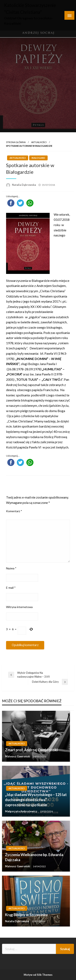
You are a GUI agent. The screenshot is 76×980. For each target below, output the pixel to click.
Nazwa (11, 568)
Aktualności (39, 142)
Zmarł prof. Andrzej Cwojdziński (31, 750)
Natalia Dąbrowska (24, 185)
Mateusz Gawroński (18, 756)
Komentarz (14, 511)
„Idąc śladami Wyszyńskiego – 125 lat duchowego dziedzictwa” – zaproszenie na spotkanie (36, 800)
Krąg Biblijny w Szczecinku (26, 915)
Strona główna (16, 142)
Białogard (38, 158)
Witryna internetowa (19, 607)
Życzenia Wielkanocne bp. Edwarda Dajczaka (34, 857)
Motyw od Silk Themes (38, 975)
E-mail (11, 588)
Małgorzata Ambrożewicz (21, 811)
